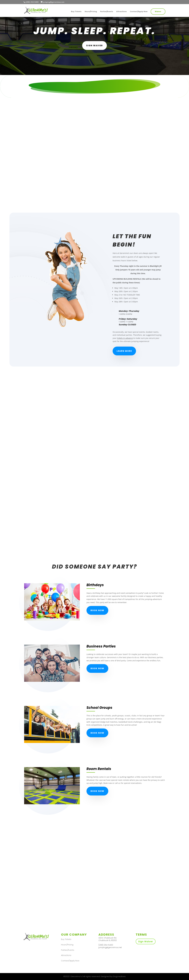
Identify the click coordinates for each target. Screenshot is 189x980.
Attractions (121, 12)
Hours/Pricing (91, 12)
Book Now (97, 610)
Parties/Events (107, 12)
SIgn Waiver (94, 46)
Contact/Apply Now (139, 12)
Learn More (124, 351)
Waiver (158, 11)
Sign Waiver (146, 942)
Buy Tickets (76, 12)
